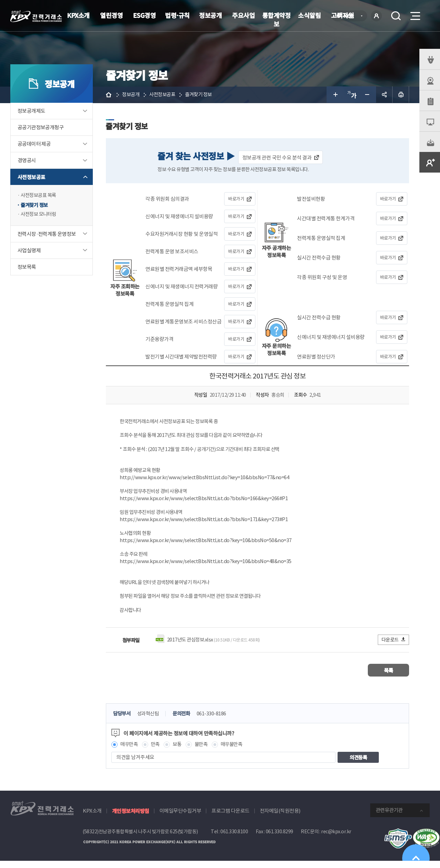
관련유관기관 (389, 818)
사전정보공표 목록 (40, 196)
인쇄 (401, 95)
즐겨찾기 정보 (35, 205)
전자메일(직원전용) (280, 818)
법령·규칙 (177, 15)
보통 (180, 752)
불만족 (205, 752)
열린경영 (111, 15)
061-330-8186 (217, 721)
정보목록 (27, 268)
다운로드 (394, 647)
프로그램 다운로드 (230, 818)
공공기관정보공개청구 (41, 128)
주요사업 (243, 15)
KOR (351, 16)
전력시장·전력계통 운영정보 (47, 235)
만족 (158, 752)
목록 (389, 677)
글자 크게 (335, 95)
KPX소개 (78, 15)
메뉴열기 (415, 14)
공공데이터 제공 (34, 144)
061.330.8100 (234, 839)
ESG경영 (145, 15)
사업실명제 (29, 251)
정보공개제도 (31, 111)
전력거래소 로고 (36, 16)
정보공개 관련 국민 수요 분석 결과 (278, 158)
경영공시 (27, 161)
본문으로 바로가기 (0, 0)
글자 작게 (368, 95)
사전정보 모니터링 (40, 215)
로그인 (376, 16)
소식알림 (309, 15)
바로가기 (236, 200)
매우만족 (130, 752)
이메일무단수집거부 (180, 818)
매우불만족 (237, 752)
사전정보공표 (31, 177)
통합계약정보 (277, 19)
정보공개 (210, 15)
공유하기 (384, 95)
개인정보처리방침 (131, 818)
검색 (396, 16)
